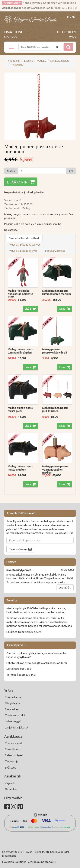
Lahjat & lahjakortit (17, 727)
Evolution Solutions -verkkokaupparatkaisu (29, 862)
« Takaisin (14, 61)
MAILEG (42, 61)
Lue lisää (65, 588)
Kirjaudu (11, 36)
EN (73, 17)
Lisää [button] (28, 309)
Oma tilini (13, 32)
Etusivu (29, 61)
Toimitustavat (14, 743)
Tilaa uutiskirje (18, 549)
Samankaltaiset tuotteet (24, 238)
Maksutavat (12, 749)
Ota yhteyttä (13, 703)
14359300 (17, 65)
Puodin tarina (13, 697)
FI (68, 17)
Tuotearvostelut (55, 251)
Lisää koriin (17, 182)
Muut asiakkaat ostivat (23, 251)
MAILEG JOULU (60, 61)
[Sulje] (76, 8)
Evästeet (10, 767)
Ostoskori (66, 32)
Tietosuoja (12, 761)
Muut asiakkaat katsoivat (25, 245)
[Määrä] (42, 171)
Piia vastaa (12, 709)
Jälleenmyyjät (13, 721)
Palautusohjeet (14, 755)
